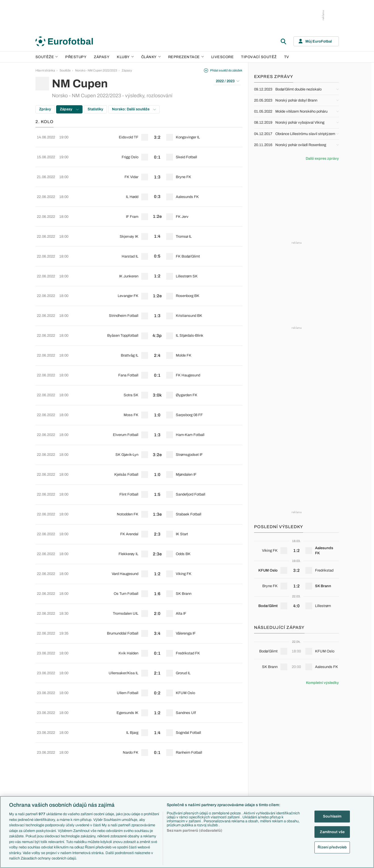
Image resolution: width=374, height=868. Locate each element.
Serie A (88, 763)
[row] (139, 135)
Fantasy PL (136, 769)
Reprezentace (186, 57)
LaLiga (88, 757)
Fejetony (225, 776)
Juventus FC (183, 776)
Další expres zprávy (322, 159)
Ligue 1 (88, 776)
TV (287, 57)
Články (224, 745)
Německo (271, 781)
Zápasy (102, 57)
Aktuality (225, 751)
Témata (134, 745)
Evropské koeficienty (143, 787)
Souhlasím (332, 816)
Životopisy (226, 781)
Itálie (268, 776)
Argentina (271, 794)
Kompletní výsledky (322, 683)
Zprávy (45, 109)
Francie (270, 769)
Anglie (269, 763)
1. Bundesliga (92, 769)
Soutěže (47, 57)
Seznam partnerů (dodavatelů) (195, 831)
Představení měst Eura (144, 757)
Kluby (125, 57)
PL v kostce (136, 763)
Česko (269, 751)
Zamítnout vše (332, 832)
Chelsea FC (182, 757)
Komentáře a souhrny (234, 763)
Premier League (94, 751)
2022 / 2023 (228, 81)
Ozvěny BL (136, 781)
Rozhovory (227, 794)
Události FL (136, 776)
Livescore (223, 57)
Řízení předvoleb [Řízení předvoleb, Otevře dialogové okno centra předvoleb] (332, 847)
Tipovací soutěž (259, 57)
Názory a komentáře (233, 769)
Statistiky (95, 109)
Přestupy (76, 57)
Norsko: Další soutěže (134, 109)
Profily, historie (229, 787)
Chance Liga (92, 781)
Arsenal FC (182, 751)
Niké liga (89, 787)
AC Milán (180, 769)
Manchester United (187, 763)
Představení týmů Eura (144, 751)
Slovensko (272, 757)
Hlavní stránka (45, 70)
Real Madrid (182, 794)
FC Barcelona (183, 787)
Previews (226, 757)
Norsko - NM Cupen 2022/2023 (96, 70)
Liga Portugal (92, 794)
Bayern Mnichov (185, 781)
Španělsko (272, 787)
